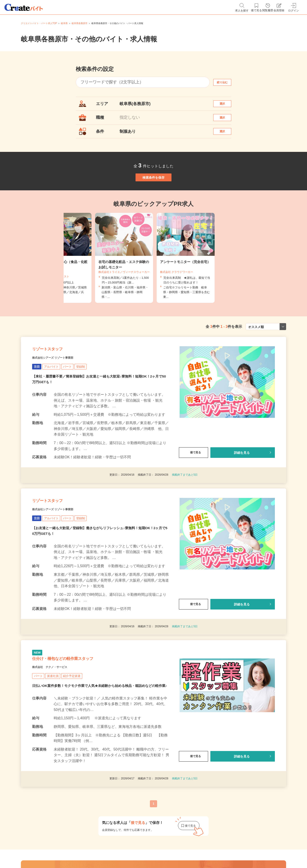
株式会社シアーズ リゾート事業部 (63, 387)
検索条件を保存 (153, 194)
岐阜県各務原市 (80, 23)
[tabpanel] (153, 280)
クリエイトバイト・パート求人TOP (39, 23)
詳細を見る (242, 483)
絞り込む (226, 82)
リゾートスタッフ (56, 376)
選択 (226, 106)
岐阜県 (64, 23)
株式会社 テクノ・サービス (58, 714)
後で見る (194, 483)
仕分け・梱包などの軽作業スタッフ (80, 703)
